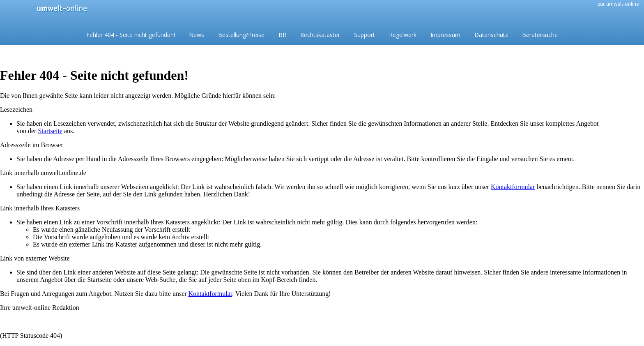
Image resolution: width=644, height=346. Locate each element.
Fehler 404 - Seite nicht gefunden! (131, 35)
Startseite (50, 131)
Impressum (445, 35)
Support (365, 35)
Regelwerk (403, 35)
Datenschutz (491, 35)
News (197, 35)
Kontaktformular (513, 187)
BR (282, 35)
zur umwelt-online (618, 4)
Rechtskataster (320, 35)
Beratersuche (540, 35)
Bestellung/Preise (241, 35)
